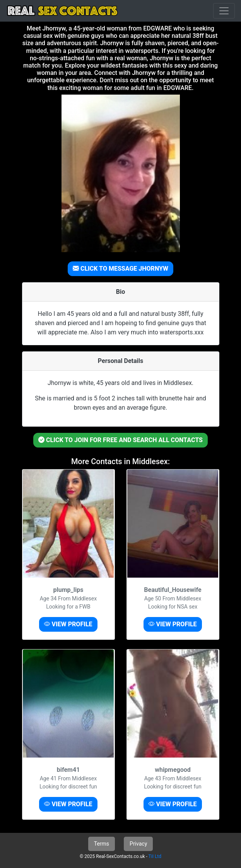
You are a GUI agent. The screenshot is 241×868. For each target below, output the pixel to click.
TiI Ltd (155, 856)
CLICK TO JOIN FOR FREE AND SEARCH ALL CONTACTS (120, 440)
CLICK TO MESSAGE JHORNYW (120, 269)
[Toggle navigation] (224, 11)
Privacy (138, 844)
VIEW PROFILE (68, 624)
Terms (102, 844)
